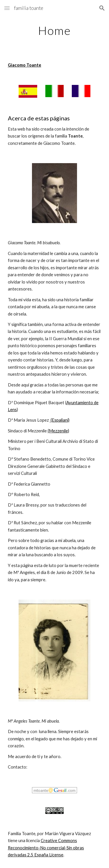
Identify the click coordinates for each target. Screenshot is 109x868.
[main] (55, 31)
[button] (7, 8)
